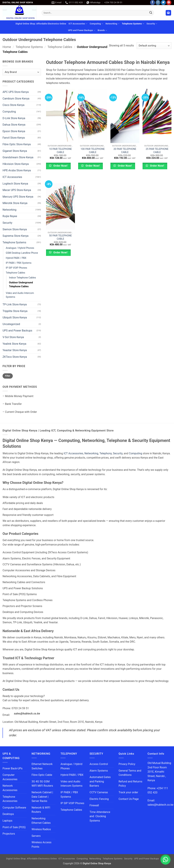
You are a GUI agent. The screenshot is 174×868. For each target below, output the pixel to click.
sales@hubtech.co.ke (27, 714)
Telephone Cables (60, 47)
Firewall (94, 805)
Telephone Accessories (10, 799)
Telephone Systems (133, 24)
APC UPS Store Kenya (16, 92)
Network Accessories (10, 788)
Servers (36, 836)
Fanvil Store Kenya (14, 138)
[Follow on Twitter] (163, 3)
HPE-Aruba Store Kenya (17, 170)
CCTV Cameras (99, 792)
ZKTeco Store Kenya (15, 357)
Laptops (7, 821)
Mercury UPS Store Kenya (18, 197)
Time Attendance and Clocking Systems (100, 816)
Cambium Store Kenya (16, 99)
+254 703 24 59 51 (113, 2)
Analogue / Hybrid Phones (20, 248)
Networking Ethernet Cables (41, 821)
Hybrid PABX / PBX (16, 258)
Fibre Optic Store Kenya (17, 144)
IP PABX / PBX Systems (19, 263)
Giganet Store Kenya (15, 151)
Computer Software (14, 808)
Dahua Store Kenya (14, 125)
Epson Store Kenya (14, 131)
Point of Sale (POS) (14, 827)
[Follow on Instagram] (158, 3)
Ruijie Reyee (10, 216)
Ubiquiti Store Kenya (15, 317)
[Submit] (151, 13)
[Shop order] (154, 46)
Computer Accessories (10, 777)
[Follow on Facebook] (153, 3)
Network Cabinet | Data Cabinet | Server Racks (42, 797)
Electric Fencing (99, 799)
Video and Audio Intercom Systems (20, 295)
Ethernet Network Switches (42, 766)
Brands (102, 30)
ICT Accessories (78, 24)
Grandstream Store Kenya (18, 157)
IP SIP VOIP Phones (16, 268)
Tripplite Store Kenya (15, 311)
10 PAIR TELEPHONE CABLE (60, 151)
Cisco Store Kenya (14, 105)
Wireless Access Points (42, 845)
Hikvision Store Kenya (16, 164)
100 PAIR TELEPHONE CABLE (93, 151)
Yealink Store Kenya (14, 344)
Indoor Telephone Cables (22, 278)
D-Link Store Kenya (14, 118)
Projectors (9, 834)
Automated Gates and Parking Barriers (100, 781)
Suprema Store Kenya (16, 236)
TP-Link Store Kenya (15, 304)
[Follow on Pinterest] (169, 3)
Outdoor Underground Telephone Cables (21, 285)
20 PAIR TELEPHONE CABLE (125, 151)
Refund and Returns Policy (130, 784)
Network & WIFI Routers (41, 810)
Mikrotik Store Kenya (15, 203)
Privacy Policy (127, 764)
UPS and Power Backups (82, 30)
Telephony (106, 453)
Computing (96, 24)
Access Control (99, 764)
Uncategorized (11, 324)
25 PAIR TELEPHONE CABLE (157, 151)
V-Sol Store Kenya (13, 337)
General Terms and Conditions (130, 773)
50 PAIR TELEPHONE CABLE (60, 237)
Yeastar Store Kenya (15, 350)
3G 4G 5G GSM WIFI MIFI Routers (42, 784)
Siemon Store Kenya (15, 229)
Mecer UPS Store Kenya (17, 190)
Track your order (128, 792)
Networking (112, 24)
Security (152, 24)
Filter (8, 376)
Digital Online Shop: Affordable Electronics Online (41, 24)
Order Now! (60, 166)
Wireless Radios (41, 829)
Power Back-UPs (12, 768)
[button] (168, 13)
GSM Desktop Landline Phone (22, 253)
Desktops (8, 814)
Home (7, 47)
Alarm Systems (99, 771)
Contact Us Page (129, 799)
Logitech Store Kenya (15, 183)
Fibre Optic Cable (42, 775)
